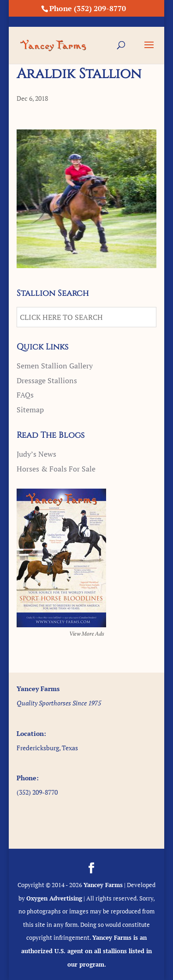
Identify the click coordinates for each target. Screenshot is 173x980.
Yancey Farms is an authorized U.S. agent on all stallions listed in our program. (86, 951)
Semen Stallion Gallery (55, 366)
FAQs (25, 395)
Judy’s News (36, 454)
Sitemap (30, 410)
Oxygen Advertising (54, 898)
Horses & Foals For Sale (56, 469)
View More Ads (87, 634)
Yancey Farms (103, 885)
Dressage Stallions (47, 380)
